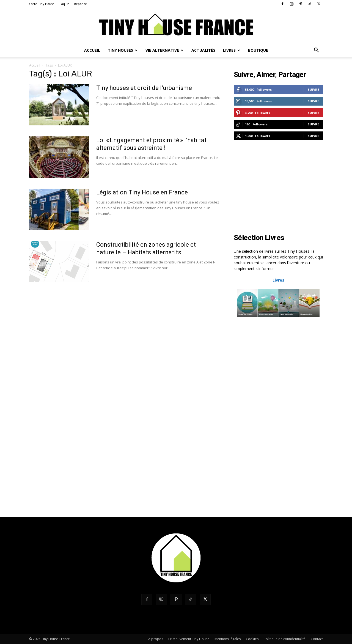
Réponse (80, 4)
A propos (156, 639)
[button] (316, 51)
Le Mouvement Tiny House (189, 639)
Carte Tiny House (42, 4)
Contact (317, 639)
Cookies (252, 639)
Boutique (258, 50)
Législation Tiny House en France (142, 192)
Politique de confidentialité (285, 639)
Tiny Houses (123, 50)
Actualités (203, 50)
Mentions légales (228, 639)
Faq (64, 4)
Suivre (313, 90)
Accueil (92, 50)
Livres (232, 50)
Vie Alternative (164, 50)
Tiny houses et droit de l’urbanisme (144, 88)
